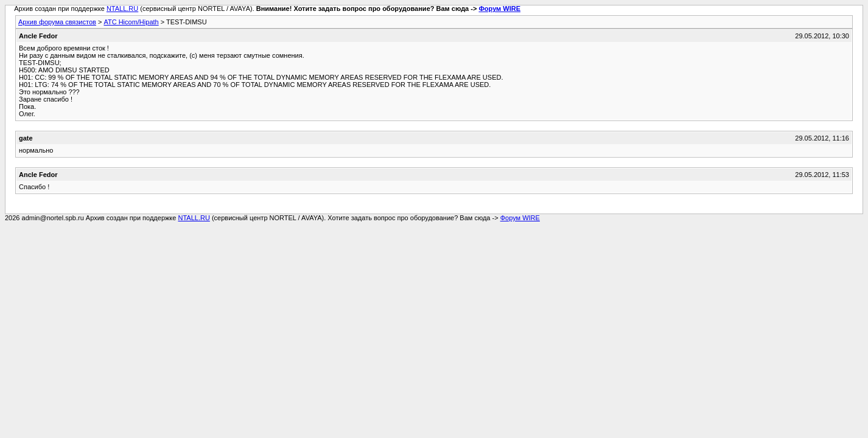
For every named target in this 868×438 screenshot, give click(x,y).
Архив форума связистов (57, 22)
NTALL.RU (122, 9)
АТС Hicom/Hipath (131, 22)
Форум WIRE (499, 9)
